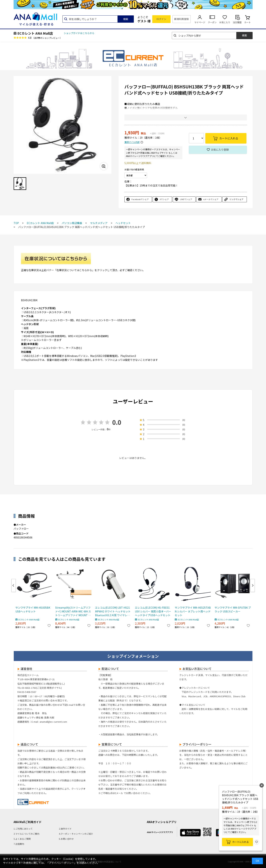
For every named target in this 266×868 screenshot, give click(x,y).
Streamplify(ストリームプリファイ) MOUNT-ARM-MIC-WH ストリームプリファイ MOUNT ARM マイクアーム (73, 611)
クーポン (212, 22)
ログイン (161, 19)
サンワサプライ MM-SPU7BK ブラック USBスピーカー (233, 609)
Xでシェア (164, 199)
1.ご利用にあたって (23, 829)
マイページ (200, 22)
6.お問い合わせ (66, 839)
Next (253, 585)
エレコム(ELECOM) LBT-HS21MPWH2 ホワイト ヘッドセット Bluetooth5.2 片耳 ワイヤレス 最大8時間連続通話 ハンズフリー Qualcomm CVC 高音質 (113, 611)
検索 (126, 19)
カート (248, 22)
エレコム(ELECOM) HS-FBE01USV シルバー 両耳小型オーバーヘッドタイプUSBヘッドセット (153, 611)
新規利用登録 (182, 19)
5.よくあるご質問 (22, 839)
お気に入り (225, 22)
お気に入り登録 (220, 150)
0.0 (117, 422)
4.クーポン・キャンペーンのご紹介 (76, 834)
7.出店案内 (19, 844)
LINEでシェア (186, 199)
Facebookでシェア (140, 199)
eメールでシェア (211, 199)
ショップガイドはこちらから (79, 33)
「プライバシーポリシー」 (61, 863)
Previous (14, 585)
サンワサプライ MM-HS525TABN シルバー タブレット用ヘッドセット (193, 611)
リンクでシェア (236, 199)
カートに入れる (241, 842)
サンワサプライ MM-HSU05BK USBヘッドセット (33, 609)
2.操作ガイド (65, 829)
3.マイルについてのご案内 (26, 834)
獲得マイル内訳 (132, 142)
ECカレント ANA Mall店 (35, 33)
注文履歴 (237, 22)
